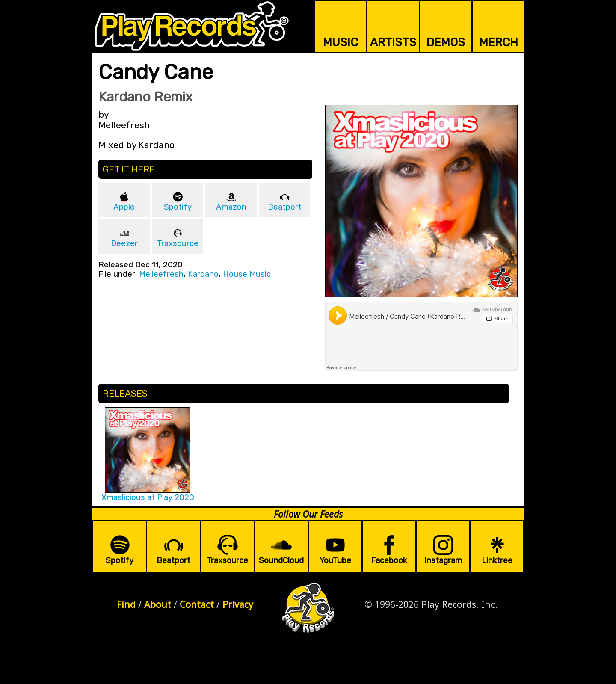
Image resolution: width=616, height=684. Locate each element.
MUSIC (341, 42)
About (158, 604)
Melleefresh (161, 274)
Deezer (124, 243)
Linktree (497, 560)
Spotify (178, 207)
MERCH (499, 42)
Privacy (238, 604)
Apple (124, 207)
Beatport (285, 207)
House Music (247, 274)
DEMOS (446, 42)
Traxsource (178, 243)
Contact (197, 604)
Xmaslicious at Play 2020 (148, 497)
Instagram (443, 560)
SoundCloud (281, 560)
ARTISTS (393, 42)
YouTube (335, 560)
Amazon (231, 207)
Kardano (203, 274)
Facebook (389, 560)
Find (126, 604)
